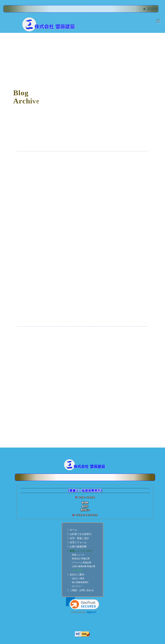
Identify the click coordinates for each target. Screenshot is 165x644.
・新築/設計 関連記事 (80, 559)
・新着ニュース (77, 555)
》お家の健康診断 (77, 547)
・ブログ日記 (76, 570)
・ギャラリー (76, 586)
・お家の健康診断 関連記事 (83, 566)
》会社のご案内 (76, 575)
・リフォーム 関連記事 (81, 563)
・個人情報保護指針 (79, 582)
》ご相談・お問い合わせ (81, 590)
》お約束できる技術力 (79, 534)
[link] (83, 606)
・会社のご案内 (77, 579)
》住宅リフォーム (77, 542)
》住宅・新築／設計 (78, 538)
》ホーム (72, 530)
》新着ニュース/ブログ (80, 551)
